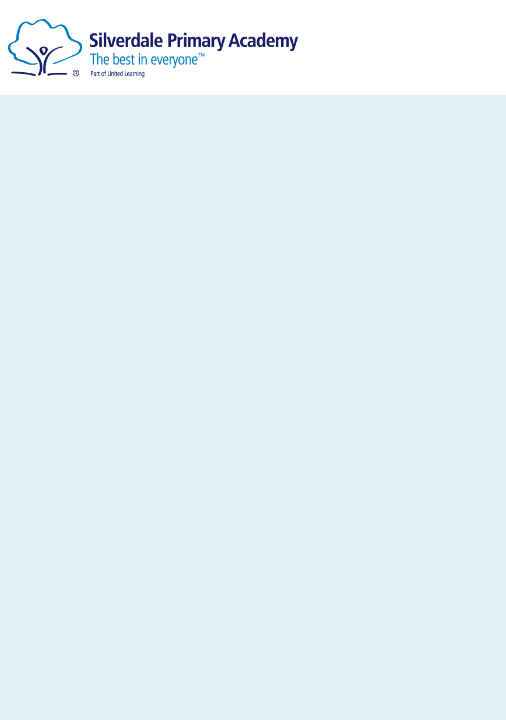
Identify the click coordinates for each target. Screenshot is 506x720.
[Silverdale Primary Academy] (153, 41)
